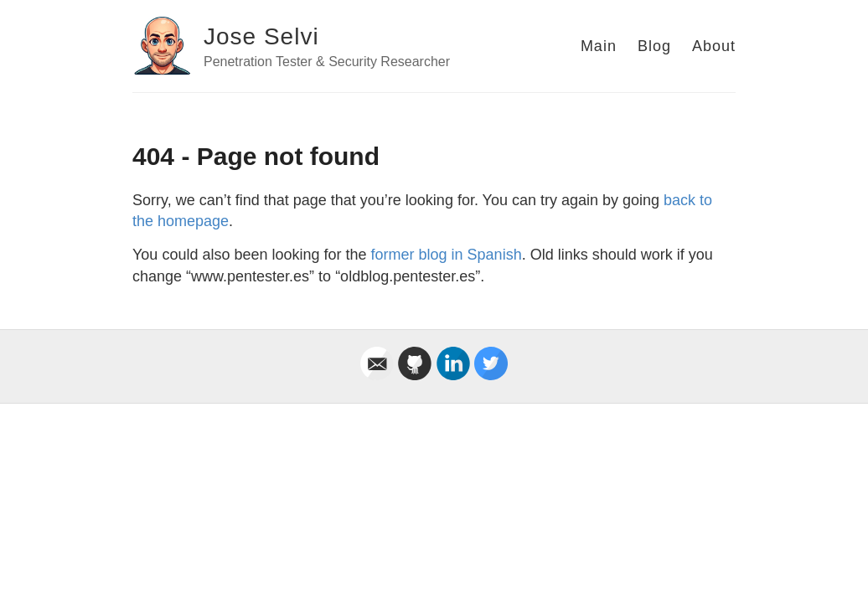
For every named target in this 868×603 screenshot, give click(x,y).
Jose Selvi (261, 36)
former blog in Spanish (447, 255)
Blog (654, 46)
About (714, 46)
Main (599, 46)
